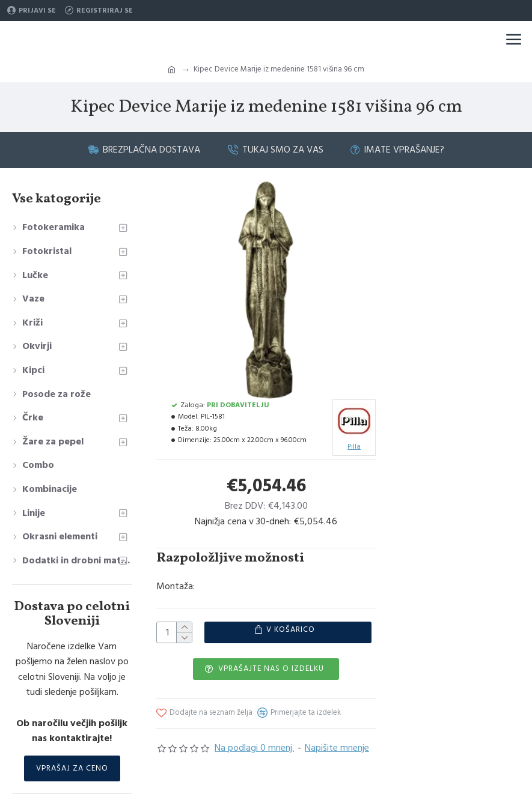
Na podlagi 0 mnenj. (254, 748)
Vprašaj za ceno (72, 768)
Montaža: (176, 586)
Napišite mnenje (337, 748)
